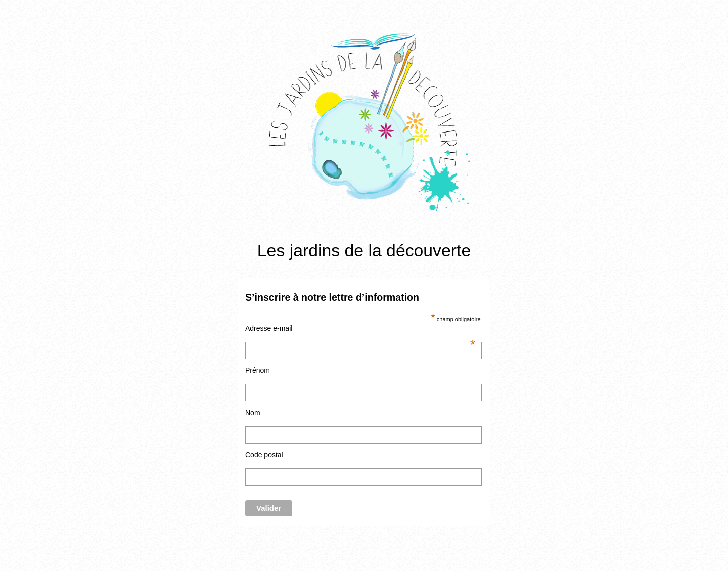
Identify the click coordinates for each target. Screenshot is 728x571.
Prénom (258, 370)
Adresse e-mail (360, 328)
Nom (253, 413)
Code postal (264, 455)
